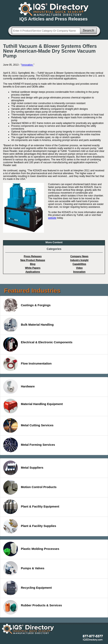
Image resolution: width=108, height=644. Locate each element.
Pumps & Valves (24, 568)
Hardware (19, 387)
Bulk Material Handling (28, 325)
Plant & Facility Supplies (30, 526)
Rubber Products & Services (33, 607)
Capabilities (79, 264)
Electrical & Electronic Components (38, 344)
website (52, 218)
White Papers (33, 268)
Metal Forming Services (29, 445)
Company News (79, 256)
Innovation (27, 65)
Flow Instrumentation (27, 364)
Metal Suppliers (23, 468)
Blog (33, 264)
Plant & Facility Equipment (31, 507)
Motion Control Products (30, 487)
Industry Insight (79, 260)
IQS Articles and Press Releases (54, 19)
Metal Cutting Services (28, 425)
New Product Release (33, 260)
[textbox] (46, 31)
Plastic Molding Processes (31, 549)
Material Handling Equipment (33, 406)
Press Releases (33, 256)
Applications (33, 272)
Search (88, 30)
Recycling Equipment (28, 588)
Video (79, 268)
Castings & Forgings (27, 305)
